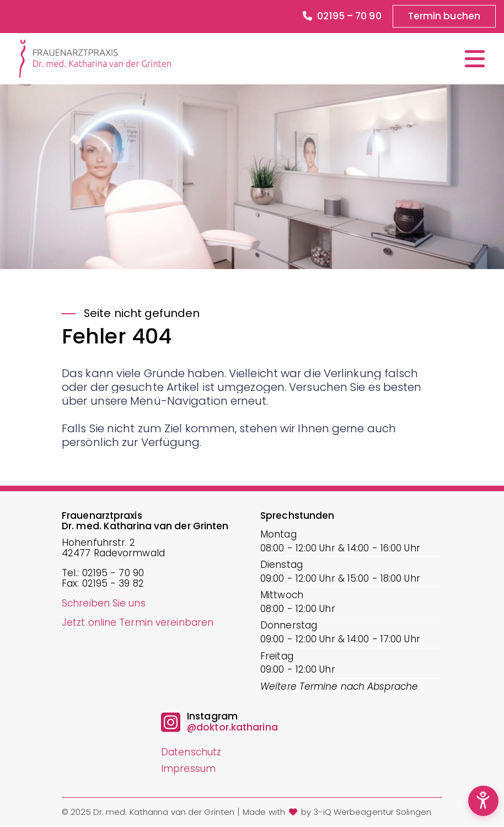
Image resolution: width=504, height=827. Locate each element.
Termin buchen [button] (444, 16)
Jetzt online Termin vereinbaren (138, 623)
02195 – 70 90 (341, 17)
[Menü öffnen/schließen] (475, 59)
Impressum (188, 769)
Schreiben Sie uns (104, 603)
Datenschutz (191, 753)
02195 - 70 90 (113, 573)
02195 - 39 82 (113, 584)
